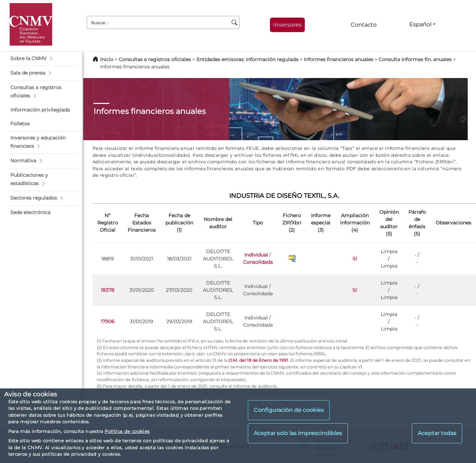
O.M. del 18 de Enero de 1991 (258, 360)
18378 (108, 290)
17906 (108, 321)
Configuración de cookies (289, 410)
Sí (355, 259)
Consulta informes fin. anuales (415, 59)
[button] (43, 59)
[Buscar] (235, 22)
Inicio (107, 59)
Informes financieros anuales (338, 59)
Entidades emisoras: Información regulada (247, 59)
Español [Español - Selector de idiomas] (420, 24)
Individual (256, 255)
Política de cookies (127, 431)
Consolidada (258, 262)
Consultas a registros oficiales (155, 59)
